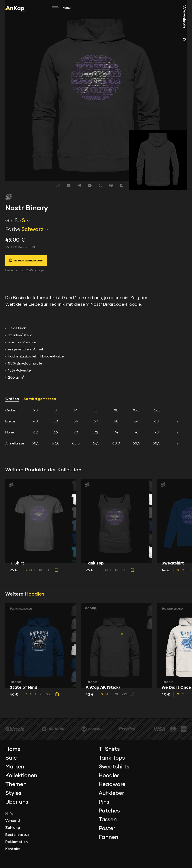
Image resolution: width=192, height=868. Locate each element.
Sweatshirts (114, 767)
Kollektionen (21, 776)
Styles (13, 793)
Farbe (13, 229)
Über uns (17, 802)
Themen (16, 785)
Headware (112, 785)
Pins (104, 802)
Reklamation (17, 842)
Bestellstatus (17, 835)
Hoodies (35, 594)
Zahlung (13, 828)
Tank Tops (112, 758)
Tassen (108, 820)
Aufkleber (111, 793)
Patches (109, 811)
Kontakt (13, 849)
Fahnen (108, 837)
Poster (107, 829)
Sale (11, 758)
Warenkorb (184, 23)
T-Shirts (109, 749)
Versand (13, 821)
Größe (13, 221)
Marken (15, 767)
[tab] (96, 427)
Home (13, 749)
